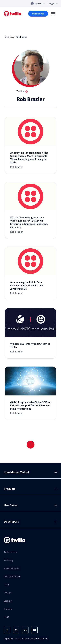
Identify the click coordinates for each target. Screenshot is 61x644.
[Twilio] (13, 14)
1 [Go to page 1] (31, 445)
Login (53, 4)
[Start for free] (38, 14)
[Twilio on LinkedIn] (25, 630)
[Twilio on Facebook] (7, 630)
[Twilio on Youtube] (34, 630)
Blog (7, 37)
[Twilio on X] (16, 630)
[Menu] (53, 14)
